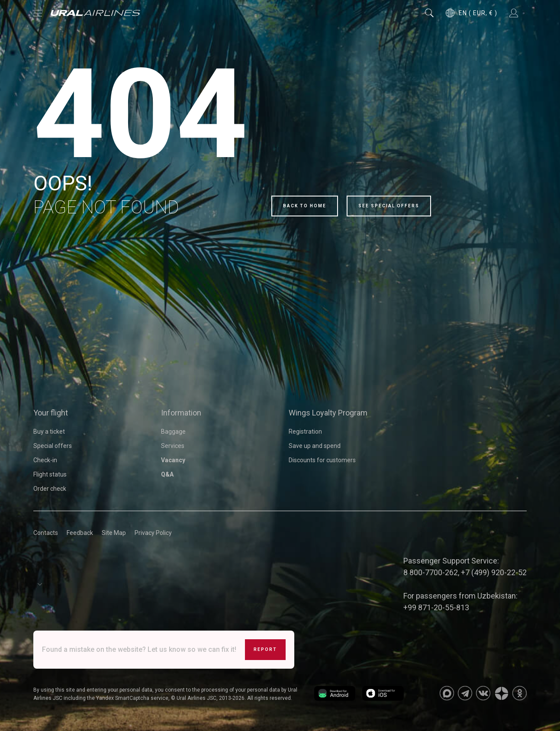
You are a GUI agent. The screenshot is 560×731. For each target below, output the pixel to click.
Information (181, 413)
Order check (50, 489)
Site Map (114, 533)
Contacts (46, 533)
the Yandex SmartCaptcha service (128, 698)
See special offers (389, 206)
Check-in (45, 460)
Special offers (53, 446)
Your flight (51, 413)
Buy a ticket (49, 432)
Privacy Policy (153, 533)
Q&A (167, 474)
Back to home (305, 206)
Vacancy (173, 460)
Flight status (50, 474)
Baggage (173, 432)
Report (265, 649)
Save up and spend (315, 446)
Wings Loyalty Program (328, 413)
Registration (305, 432)
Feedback (80, 533)
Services (173, 446)
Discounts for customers (322, 460)
